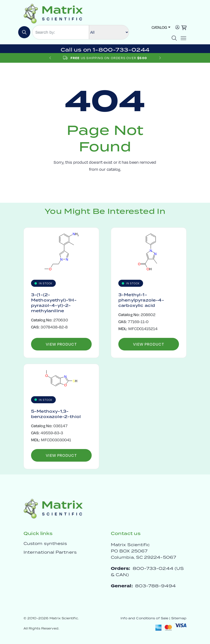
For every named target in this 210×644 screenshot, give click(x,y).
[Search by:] (61, 32)
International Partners (50, 552)
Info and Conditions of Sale (144, 618)
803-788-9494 (155, 586)
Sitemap (179, 618)
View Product (61, 344)
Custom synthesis (45, 543)
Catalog (159, 27)
